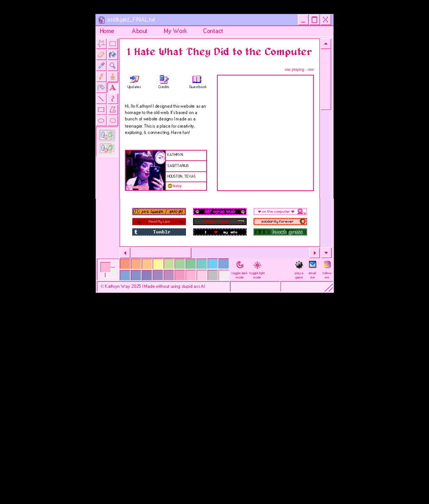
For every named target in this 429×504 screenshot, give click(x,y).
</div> (264, 133)
